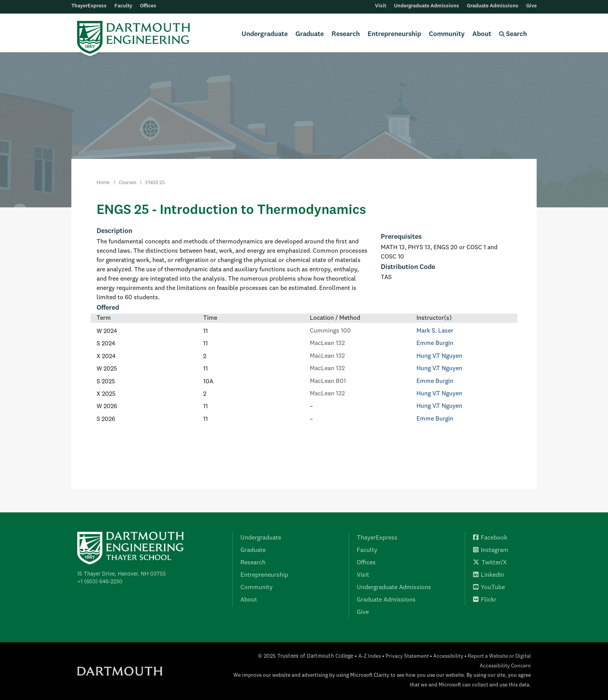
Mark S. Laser (435, 331)
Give (531, 6)
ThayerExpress (89, 6)
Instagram (491, 550)
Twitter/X (490, 563)
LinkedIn (489, 575)
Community (447, 34)
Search (513, 34)
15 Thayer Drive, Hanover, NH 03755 (122, 574)
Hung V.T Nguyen (439, 356)
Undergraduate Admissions (427, 6)
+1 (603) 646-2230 (100, 582)
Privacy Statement (407, 656)
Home (103, 183)
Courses (128, 183)
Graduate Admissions (493, 6)
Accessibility (448, 656)
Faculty (123, 6)
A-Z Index (370, 656)
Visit (381, 6)
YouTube (489, 588)
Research (346, 34)
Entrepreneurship (394, 34)
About (482, 34)
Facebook (490, 538)
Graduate (310, 34)
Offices (148, 6)
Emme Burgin (435, 343)
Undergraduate (265, 34)
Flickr (485, 600)
